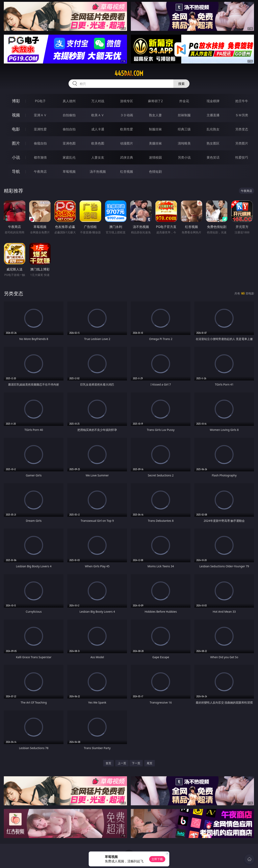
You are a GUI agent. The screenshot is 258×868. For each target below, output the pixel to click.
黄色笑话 (213, 157)
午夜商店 (40, 172)
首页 (108, 763)
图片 (16, 143)
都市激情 (40, 157)
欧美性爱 (127, 129)
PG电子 (40, 101)
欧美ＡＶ (98, 115)
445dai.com (129, 73)
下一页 (136, 763)
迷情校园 (155, 157)
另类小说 (184, 157)
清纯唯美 (184, 143)
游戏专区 (127, 101)
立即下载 (157, 859)
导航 (16, 171)
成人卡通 (98, 129)
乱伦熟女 (213, 129)
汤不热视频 (98, 172)
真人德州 (69, 101)
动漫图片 (127, 143)
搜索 (181, 84)
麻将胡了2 (155, 101)
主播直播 (213, 115)
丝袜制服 (184, 115)
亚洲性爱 (40, 129)
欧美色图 (98, 143)
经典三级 (184, 129)
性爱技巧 (242, 157)
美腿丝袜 (155, 143)
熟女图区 (213, 143)
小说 (16, 157)
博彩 (16, 101)
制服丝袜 (155, 129)
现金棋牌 (213, 101)
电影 (16, 129)
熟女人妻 (155, 115)
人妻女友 (98, 157)
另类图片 (242, 143)
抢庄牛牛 (242, 101)
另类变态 (242, 129)
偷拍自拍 (69, 129)
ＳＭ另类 (242, 115)
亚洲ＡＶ (40, 115)
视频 (16, 115)
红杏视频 (127, 172)
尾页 (150, 763)
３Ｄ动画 (127, 115)
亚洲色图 (69, 143)
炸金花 (184, 101)
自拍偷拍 (69, 115)
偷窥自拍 (40, 143)
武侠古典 (127, 157)
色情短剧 (155, 172)
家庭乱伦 (69, 157)
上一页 (122, 763)
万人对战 (98, 101)
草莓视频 (69, 172)
